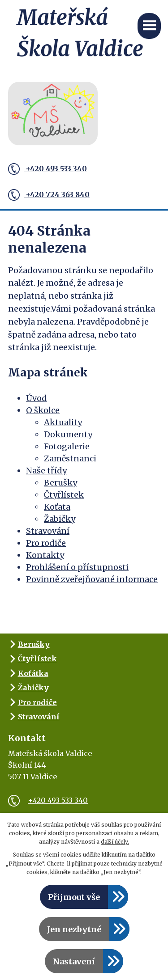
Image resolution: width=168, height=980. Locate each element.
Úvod (37, 398)
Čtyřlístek (64, 495)
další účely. (115, 842)
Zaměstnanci (70, 458)
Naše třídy (46, 471)
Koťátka (33, 673)
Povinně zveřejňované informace (92, 579)
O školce (43, 410)
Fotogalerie (67, 446)
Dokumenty (68, 434)
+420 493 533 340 (47, 169)
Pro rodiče (46, 543)
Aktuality (63, 422)
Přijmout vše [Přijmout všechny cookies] (74, 897)
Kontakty (45, 555)
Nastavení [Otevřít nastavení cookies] (74, 961)
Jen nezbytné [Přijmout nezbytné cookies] (74, 929)
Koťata (57, 507)
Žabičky (60, 519)
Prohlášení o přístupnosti (77, 567)
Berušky (60, 483)
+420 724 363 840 (49, 195)
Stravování (48, 531)
